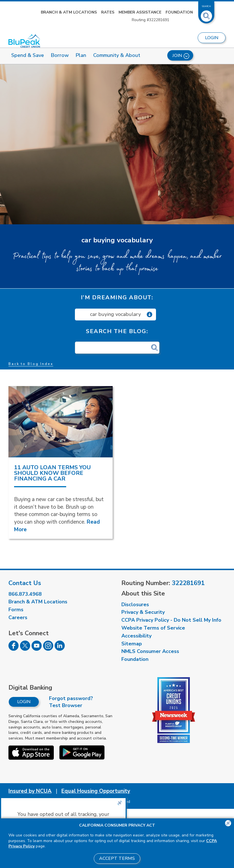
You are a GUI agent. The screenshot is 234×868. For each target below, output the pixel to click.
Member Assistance (140, 12)
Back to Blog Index (31, 364)
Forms (16, 610)
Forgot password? (71, 698)
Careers (18, 617)
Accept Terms (117, 858)
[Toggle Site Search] (206, 14)
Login (24, 702)
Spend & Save (28, 55)
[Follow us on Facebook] (14, 649)
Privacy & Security (143, 612)
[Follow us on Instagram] (48, 649)
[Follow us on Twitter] (25, 649)
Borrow (60, 55)
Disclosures (135, 604)
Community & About (117, 55)
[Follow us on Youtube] (37, 649)
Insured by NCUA (30, 791)
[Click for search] (154, 348)
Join (181, 56)
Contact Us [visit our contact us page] (25, 583)
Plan (81, 55)
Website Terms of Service (153, 628)
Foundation (179, 12)
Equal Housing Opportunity (96, 791)
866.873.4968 (25, 594)
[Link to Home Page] (24, 41)
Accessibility (136, 636)
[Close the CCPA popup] (120, 803)
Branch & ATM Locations (69, 12)
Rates (108, 12)
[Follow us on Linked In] (60, 649)
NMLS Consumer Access (150, 651)
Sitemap (132, 644)
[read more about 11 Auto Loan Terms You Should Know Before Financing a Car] (61, 422)
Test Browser (66, 705)
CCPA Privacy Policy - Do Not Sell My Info (171, 620)
